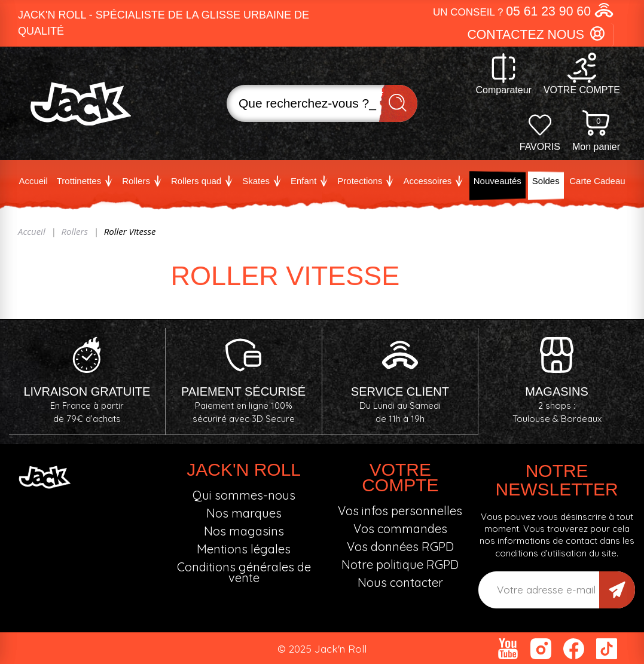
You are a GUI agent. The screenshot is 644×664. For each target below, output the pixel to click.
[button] (524, 12)
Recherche (398, 103)
